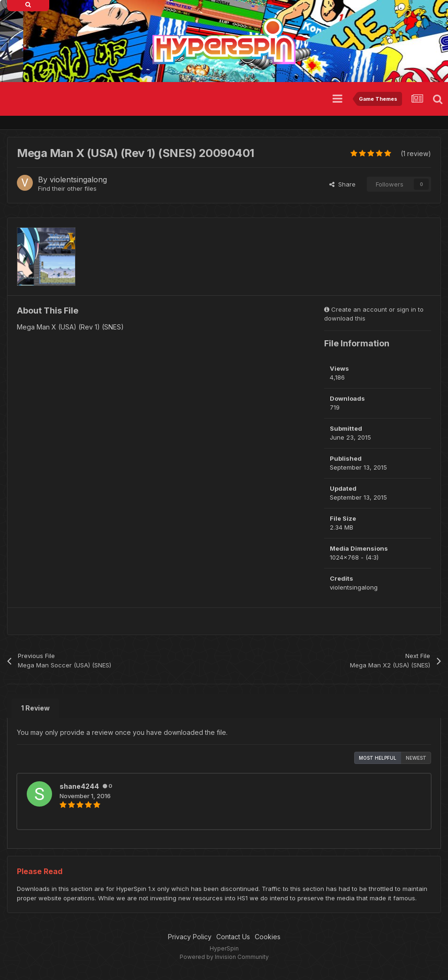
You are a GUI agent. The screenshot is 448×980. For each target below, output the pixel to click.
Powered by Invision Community (224, 957)
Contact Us (233, 937)
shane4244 (79, 786)
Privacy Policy (190, 937)
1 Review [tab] (35, 708)
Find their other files (67, 188)
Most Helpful (378, 758)
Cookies (268, 937)
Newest (416, 758)
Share (342, 184)
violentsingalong (78, 180)
